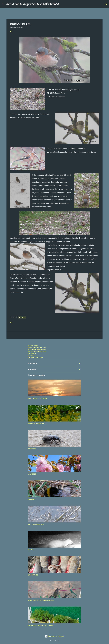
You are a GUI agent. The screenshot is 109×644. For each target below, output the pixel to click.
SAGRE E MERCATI (37, 350)
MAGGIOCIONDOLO (37, 424)
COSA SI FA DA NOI (37, 352)
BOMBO (32, 499)
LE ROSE (32, 354)
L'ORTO (31, 355)
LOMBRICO (33, 575)
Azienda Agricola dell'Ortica (33, 4)
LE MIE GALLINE (36, 357)
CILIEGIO (32, 474)
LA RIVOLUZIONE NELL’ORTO (41, 625)
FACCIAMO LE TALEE (38, 398)
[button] (11, 32)
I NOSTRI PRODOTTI (37, 348)
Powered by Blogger (55, 636)
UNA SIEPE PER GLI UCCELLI (41, 600)
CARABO (32, 449)
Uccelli (22, 317)
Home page (33, 346)
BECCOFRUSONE (36, 524)
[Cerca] (63, 4)
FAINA (31, 550)
